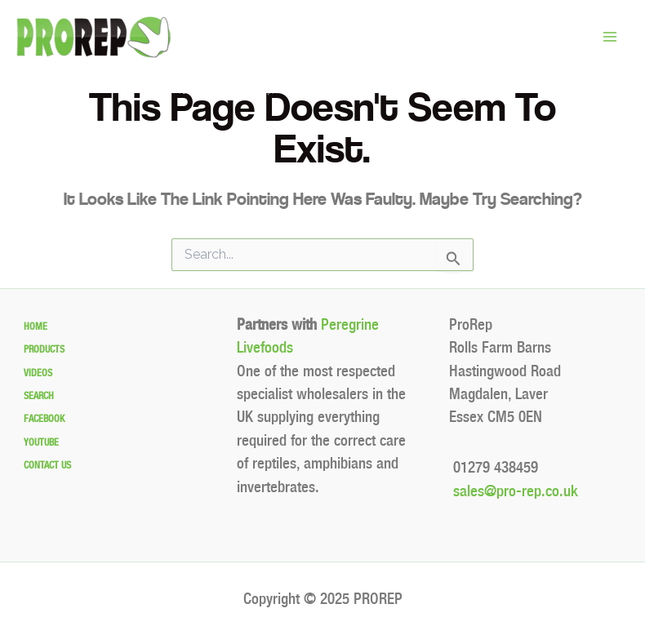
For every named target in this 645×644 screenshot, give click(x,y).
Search (39, 396)
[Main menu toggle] (609, 37)
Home (36, 326)
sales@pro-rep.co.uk (514, 491)
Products (44, 349)
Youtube (41, 442)
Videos (38, 373)
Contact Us (47, 465)
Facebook (44, 419)
